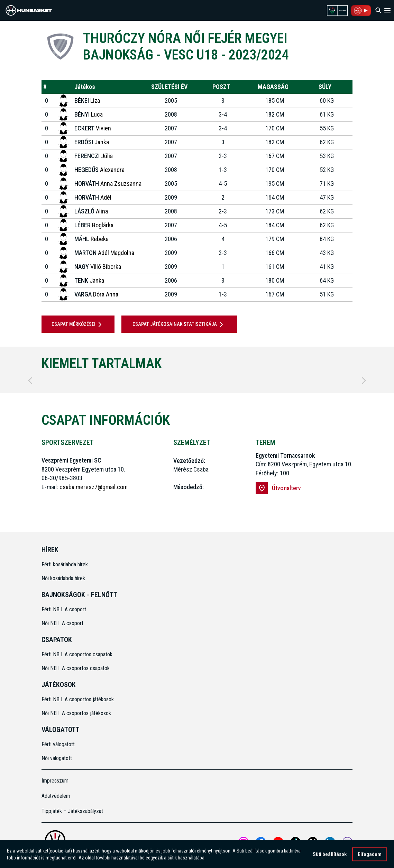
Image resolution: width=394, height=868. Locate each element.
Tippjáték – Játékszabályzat (72, 811)
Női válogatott (57, 758)
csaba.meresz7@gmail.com (94, 487)
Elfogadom (370, 856)
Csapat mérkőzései (78, 325)
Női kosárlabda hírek (63, 578)
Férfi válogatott (58, 744)
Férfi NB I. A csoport (64, 609)
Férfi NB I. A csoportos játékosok (78, 699)
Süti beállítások (330, 856)
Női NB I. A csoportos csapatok (76, 668)
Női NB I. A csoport (62, 623)
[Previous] (30, 381)
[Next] (364, 381)
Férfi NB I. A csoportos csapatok (78, 654)
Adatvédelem (56, 796)
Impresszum (55, 781)
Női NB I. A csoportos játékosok (76, 713)
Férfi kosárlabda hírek (65, 564)
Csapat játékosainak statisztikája (179, 325)
